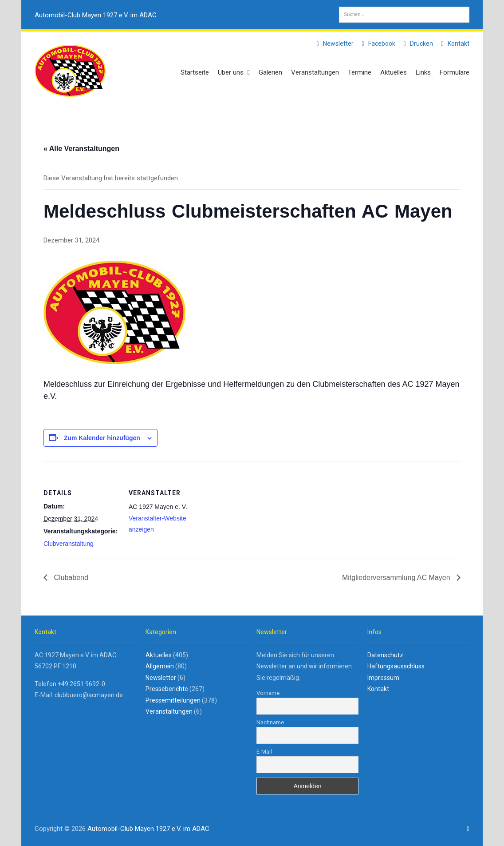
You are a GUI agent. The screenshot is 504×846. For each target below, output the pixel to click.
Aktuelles (394, 72)
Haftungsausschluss (396, 666)
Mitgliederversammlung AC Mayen (397, 578)
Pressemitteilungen (173, 700)
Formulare (455, 72)
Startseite (195, 72)
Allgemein (160, 666)
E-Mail (264, 752)
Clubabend (70, 578)
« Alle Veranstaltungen (81, 149)
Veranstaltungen (315, 72)
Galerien (270, 72)
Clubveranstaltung (69, 544)
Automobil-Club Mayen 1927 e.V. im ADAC (96, 15)
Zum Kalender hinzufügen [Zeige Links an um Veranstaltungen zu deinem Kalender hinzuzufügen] (102, 438)
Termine (360, 72)
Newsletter (334, 44)
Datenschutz (385, 655)
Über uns (234, 72)
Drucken (417, 44)
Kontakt (454, 44)
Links (423, 72)
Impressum (383, 678)
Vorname (268, 693)
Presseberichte (167, 689)
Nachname (270, 722)
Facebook (377, 44)
